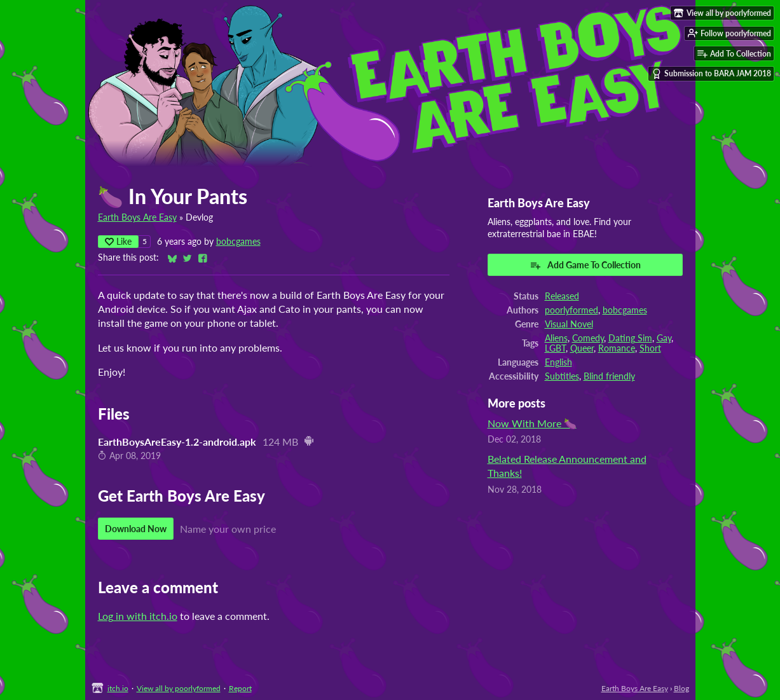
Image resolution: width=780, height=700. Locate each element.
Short (650, 348)
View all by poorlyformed (179, 688)
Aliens (556, 338)
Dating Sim (630, 338)
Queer (582, 348)
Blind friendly (609, 376)
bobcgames (238, 242)
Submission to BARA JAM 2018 (711, 74)
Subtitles (562, 376)
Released (562, 296)
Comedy (588, 338)
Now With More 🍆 (532, 423)
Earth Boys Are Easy (137, 217)
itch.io (118, 688)
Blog (681, 688)
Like (118, 241)
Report (240, 688)
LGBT (555, 348)
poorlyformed (571, 310)
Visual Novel (569, 324)
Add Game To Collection (585, 265)
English (558, 362)
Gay (664, 338)
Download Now (136, 529)
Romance (617, 348)
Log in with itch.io (138, 616)
